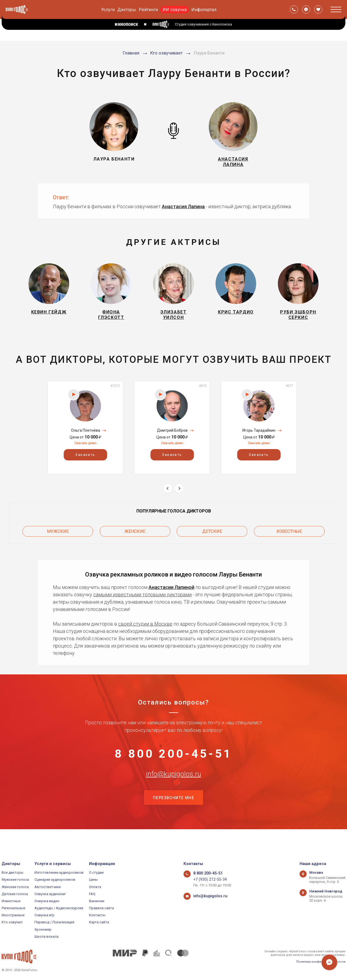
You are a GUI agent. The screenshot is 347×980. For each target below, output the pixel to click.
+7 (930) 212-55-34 (208, 880)
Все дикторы (12, 872)
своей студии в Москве (145, 629)
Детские (212, 538)
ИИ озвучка (175, 10)
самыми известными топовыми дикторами (142, 600)
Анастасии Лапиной (171, 593)
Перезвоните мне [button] (173, 815)
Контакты (97, 915)
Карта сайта (99, 922)
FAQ (92, 894)
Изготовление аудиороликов (59, 872)
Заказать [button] (85, 463)
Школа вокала (46, 936)
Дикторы (127, 10)
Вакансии (97, 901)
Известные (289, 538)
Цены (93, 880)
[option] (85, 435)
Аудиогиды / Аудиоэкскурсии (59, 908)
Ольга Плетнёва (86, 438)
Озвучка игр (44, 915)
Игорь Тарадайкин (259, 438)
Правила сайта (101, 908)
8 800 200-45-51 (173, 761)
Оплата (95, 887)
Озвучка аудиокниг (50, 894)
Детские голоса (15, 894)
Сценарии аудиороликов (55, 880)
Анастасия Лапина (183, 209)
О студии (96, 872)
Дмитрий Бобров (172, 438)
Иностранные (13, 915)
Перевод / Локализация (54, 922)
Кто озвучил (12, 922)
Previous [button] (168, 496)
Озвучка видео (47, 901)
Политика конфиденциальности (321, 962)
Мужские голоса (15, 880)
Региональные (13, 908)
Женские (135, 538)
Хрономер (43, 929)
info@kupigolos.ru (173, 788)
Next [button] (179, 496)
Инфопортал (204, 10)
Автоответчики (48, 887)
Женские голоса (15, 887)
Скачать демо (85, 451)
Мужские (58, 538)
